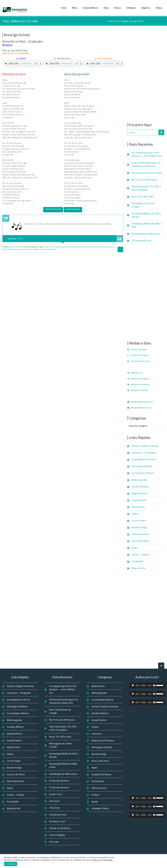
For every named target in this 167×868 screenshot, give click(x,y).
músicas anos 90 (23, 248)
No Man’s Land (57, 821)
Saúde (95, 801)
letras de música (82, 246)
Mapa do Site (139, 568)
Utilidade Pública (100, 808)
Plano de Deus (99, 788)
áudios (72, 246)
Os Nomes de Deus (142, 240)
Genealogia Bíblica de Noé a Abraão (146, 215)
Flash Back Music (141, 541)
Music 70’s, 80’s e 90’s (143, 196)
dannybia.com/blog (139, 390)
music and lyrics (96, 246)
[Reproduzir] (133, 685)
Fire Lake (54, 842)
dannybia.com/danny (140, 378)
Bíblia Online (138, 507)
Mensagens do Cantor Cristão (143, 205)
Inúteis (95, 727)
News (106, 8)
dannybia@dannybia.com (142, 402)
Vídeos (159, 8)
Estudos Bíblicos (90, 8)
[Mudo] (154, 685)
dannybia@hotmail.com (141, 407)
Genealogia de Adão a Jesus (146, 233)
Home (64, 8)
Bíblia (75, 8)
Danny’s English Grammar (145, 446)
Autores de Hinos (141, 534)
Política (95, 795)
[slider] (143, 685)
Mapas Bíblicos (140, 493)
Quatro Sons (56, 794)
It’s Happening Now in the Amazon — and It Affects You (147, 154)
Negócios (146, 8)
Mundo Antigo (139, 527)
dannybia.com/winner (140, 384)
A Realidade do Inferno (144, 459)
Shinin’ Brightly (57, 835)
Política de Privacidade (102, 860)
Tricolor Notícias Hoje (140, 361)
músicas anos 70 (109, 246)
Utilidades (131, 8)
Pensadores (98, 781)
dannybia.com (137, 372)
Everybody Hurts (58, 814)
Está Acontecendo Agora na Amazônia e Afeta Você (146, 164)
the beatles (34, 248)
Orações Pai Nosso (101, 774)
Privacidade (138, 561)
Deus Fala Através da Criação (147, 173)
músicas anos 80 (9, 248)
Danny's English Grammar (105, 706)
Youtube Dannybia (139, 349)
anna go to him (49, 246)
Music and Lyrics (17, 246)
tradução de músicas (48, 248)
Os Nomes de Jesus (59, 787)
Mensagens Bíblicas (142, 466)
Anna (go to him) (17, 35)
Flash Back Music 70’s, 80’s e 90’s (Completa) (146, 188)
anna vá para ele (62, 246)
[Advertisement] (146, 74)
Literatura (97, 733)
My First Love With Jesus (144, 179)
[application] (147, 685)
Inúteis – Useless (141, 554)
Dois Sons (54, 801)
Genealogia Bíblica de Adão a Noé (147, 225)
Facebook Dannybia (139, 355)
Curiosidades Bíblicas (143, 473)
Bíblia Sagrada (139, 480)
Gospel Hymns (139, 500)
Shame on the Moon (60, 828)
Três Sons (54, 808)
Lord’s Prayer (139, 520)
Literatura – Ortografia (144, 452)
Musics (118, 8)
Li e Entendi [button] (11, 864)
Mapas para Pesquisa (103, 740)
